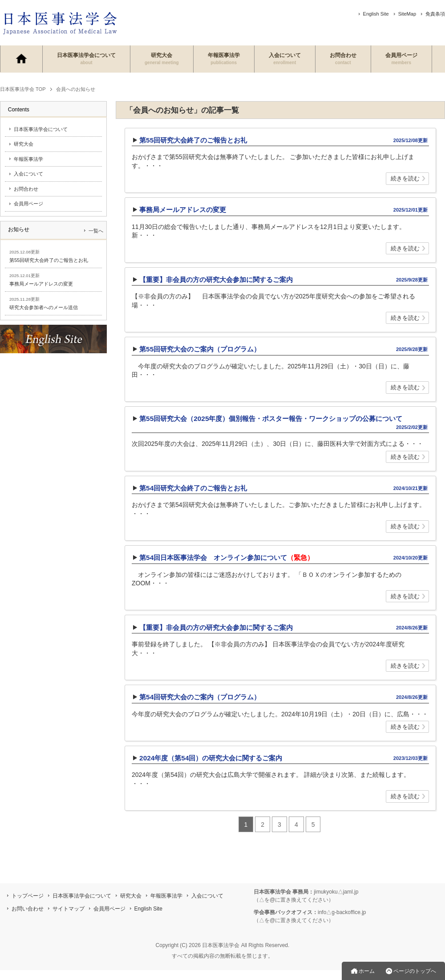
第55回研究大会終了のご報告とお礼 (193, 140)
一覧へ (96, 231)
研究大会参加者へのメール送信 (44, 307)
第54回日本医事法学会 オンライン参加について (227, 557)
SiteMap (407, 14)
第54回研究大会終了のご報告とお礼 (193, 488)
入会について (285, 59)
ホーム (367, 971)
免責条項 (435, 14)
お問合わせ (343, 59)
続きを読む (405, 179)
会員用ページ (401, 59)
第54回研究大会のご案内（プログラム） (200, 697)
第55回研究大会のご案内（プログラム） (200, 349)
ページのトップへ (415, 971)
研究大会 (162, 59)
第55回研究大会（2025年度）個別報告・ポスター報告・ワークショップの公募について (271, 419)
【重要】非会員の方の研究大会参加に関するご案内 (216, 280)
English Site (376, 14)
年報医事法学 (224, 59)
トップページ (28, 896)
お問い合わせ (28, 909)
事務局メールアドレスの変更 (183, 210)
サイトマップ (69, 909)
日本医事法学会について (86, 59)
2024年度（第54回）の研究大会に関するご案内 (211, 758)
